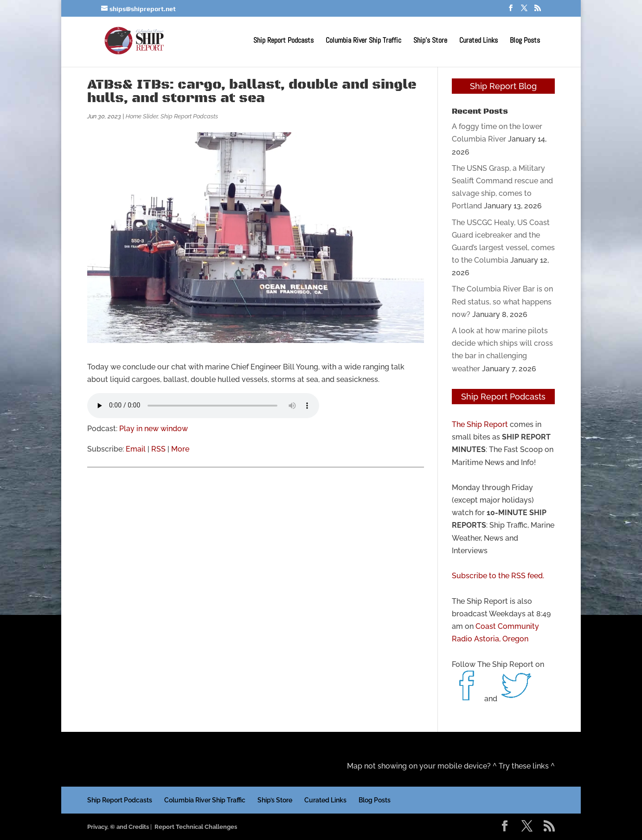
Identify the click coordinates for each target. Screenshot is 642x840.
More (180, 449)
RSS (158, 449)
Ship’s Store (430, 41)
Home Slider (142, 116)
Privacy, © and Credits (118, 827)
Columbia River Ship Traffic (363, 41)
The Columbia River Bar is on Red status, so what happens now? (502, 301)
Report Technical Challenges (196, 827)
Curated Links (478, 41)
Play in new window (154, 429)
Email (136, 449)
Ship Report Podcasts (283, 41)
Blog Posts (525, 41)
